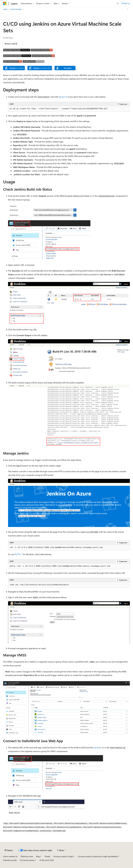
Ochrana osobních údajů (63, 856)
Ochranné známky (27, 860)
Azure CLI (63, 97)
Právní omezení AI (10, 856)
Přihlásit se (126, 3)
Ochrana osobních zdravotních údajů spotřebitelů (98, 856)
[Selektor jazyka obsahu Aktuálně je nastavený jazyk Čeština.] (9, 850)
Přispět (47, 856)
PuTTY (17, 554)
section (97, 747)
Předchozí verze (27, 856)
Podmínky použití (10, 860)
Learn (5, 9)
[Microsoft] (5, 3)
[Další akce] (128, 9)
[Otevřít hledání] (118, 3)
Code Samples (16, 9)
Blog (38, 856)
